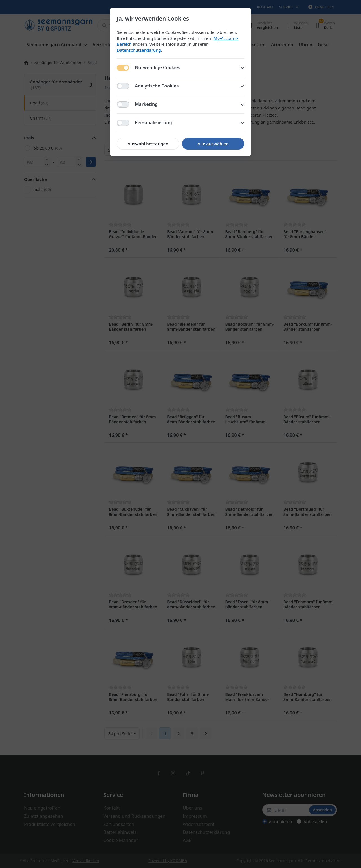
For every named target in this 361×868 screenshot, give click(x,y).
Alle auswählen (213, 144)
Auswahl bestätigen (148, 144)
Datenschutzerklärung (139, 50)
